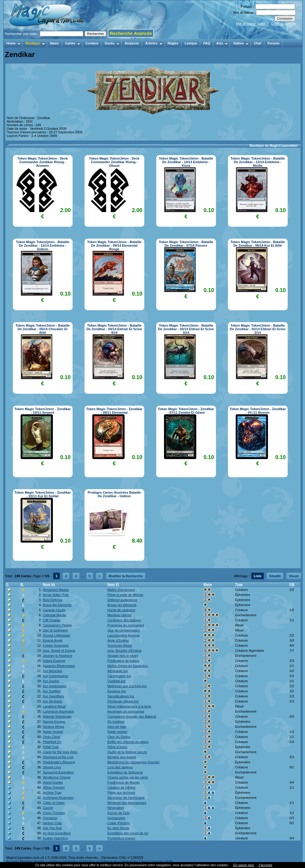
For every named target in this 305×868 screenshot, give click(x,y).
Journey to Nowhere (58, 656)
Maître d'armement (121, 590)
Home (14, 43)
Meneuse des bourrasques (127, 803)
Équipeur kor (117, 691)
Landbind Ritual (54, 706)
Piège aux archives (121, 793)
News (55, 43)
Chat (258, 43)
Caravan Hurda (54, 610)
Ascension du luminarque (126, 711)
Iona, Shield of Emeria (59, 651)
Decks (112, 43)
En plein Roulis (118, 828)
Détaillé (275, 576)
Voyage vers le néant (123, 656)
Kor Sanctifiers (54, 696)
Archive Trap (52, 793)
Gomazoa (50, 818)
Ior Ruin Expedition (57, 833)
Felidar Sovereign (56, 645)
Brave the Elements (57, 605)
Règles (173, 43)
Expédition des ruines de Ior (128, 833)
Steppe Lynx (52, 767)
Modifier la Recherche (125, 576)
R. (22, 584)
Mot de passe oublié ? (252, 24)
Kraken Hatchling (56, 838)
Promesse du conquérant (126, 625)
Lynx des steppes (120, 767)
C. (8, 584)
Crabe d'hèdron (119, 823)
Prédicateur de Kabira (123, 661)
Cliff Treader (52, 620)
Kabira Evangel (54, 661)
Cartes (72, 43)
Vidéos (241, 43)
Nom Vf (113, 584)
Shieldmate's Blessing (59, 762)
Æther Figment (54, 787)
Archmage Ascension (58, 798)
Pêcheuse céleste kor (123, 701)
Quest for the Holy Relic (60, 752)
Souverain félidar (120, 645)
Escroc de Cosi (118, 813)
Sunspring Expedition (59, 772)
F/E (292, 584)
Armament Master (56, 590)
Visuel (294, 576)
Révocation (115, 808)
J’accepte (265, 865)
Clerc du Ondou (119, 737)
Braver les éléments (122, 605)
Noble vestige (117, 732)
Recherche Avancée (131, 33)
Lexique (191, 43)
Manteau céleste (119, 615)
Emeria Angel (53, 640)
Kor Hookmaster (55, 686)
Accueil (12, 861)
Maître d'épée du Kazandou (127, 666)
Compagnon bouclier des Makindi (132, 716)
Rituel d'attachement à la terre (129, 706)
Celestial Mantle (55, 615)
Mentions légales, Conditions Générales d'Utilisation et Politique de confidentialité (79, 861)
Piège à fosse (117, 747)
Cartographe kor (119, 676)
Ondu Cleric (52, 737)
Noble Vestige (53, 732)
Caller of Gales (54, 803)
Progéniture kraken (121, 838)
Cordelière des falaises (124, 620)
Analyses (132, 43)
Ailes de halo (117, 727)
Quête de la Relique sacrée (127, 752)
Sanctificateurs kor (121, 696)
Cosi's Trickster (54, 813)
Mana (208, 584)
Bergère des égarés (122, 757)
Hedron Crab (52, 823)
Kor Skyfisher (53, 701)
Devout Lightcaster (57, 635)
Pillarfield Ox (52, 742)
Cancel (48, 808)
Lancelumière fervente (124, 635)
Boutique (35, 43)
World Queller (53, 782)
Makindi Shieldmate (57, 716)
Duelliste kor (116, 681)
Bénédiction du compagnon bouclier (133, 762)
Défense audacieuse (122, 600)
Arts (222, 43)
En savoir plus (244, 865)
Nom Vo (49, 584)
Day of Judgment (55, 630)
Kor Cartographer (56, 676)
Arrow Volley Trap (56, 595)
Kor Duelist (51, 681)
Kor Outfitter (52, 691)
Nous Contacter (152, 861)
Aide (169, 861)
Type (239, 584)
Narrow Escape (54, 722)
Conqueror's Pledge (58, 625)
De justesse (116, 722)
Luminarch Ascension (59, 711)
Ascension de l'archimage (126, 798)
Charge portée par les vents (128, 777)
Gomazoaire (116, 818)
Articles (154, 43)
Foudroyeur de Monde (123, 782)
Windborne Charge (57, 777)
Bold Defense (53, 600)
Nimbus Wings (54, 727)
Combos (92, 43)
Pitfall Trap (51, 747)
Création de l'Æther (121, 787)
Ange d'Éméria (118, 640)
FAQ (207, 43)
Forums (273, 43)
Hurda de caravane (121, 610)
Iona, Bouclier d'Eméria (124, 651)
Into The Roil (52, 828)
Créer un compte (283, 24)
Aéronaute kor (118, 671)
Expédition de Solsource (125, 772)
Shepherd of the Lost (58, 757)
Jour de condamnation (124, 630)
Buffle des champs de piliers (128, 742)
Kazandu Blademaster (59, 666)
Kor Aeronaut (53, 671)
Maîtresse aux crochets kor (127, 686)
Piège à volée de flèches (125, 595)
